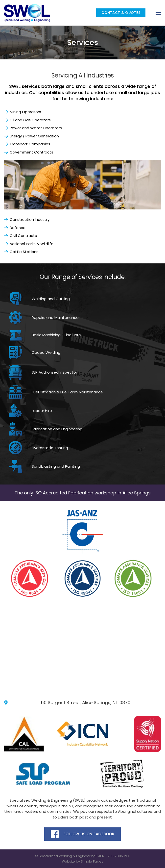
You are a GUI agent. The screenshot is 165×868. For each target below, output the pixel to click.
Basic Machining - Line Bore (56, 335)
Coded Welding (46, 352)
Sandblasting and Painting (56, 466)
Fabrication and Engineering (57, 429)
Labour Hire (42, 411)
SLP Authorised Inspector (54, 372)
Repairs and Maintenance (55, 318)
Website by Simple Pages (82, 861)
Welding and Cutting (51, 299)
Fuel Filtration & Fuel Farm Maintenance (67, 392)
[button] (158, 13)
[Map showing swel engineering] (82, 646)
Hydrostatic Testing (50, 448)
